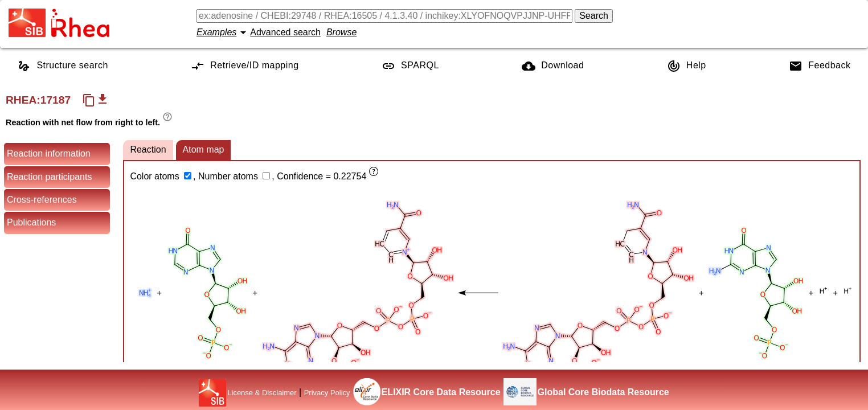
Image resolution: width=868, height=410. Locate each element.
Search (594, 16)
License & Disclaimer (262, 393)
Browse (341, 32)
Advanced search (285, 32)
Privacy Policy (327, 393)
